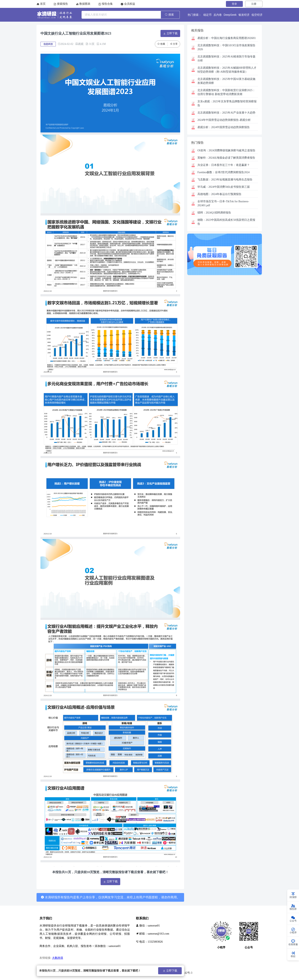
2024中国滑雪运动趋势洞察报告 (224, 127)
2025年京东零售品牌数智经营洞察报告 (227, 103)
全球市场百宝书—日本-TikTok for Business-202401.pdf (223, 203)
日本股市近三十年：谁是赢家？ (224, 165)
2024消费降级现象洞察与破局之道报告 (226, 150)
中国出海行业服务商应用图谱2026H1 (227, 38)
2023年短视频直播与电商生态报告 (225, 180)
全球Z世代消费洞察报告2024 (223, 172)
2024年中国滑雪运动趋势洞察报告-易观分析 (224, 120)
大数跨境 (58, 958)
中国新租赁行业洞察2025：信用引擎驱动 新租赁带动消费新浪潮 (226, 92)
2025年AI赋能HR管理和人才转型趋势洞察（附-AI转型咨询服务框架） (227, 70)
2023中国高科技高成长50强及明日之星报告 (226, 222)
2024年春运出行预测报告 (219, 194)
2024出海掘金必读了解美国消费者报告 (226, 158)
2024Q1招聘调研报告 (214, 213)
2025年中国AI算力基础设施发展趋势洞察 (226, 81)
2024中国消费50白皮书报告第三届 (224, 187)
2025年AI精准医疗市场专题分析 (226, 59)
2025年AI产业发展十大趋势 (226, 113)
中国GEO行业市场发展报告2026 (226, 47)
